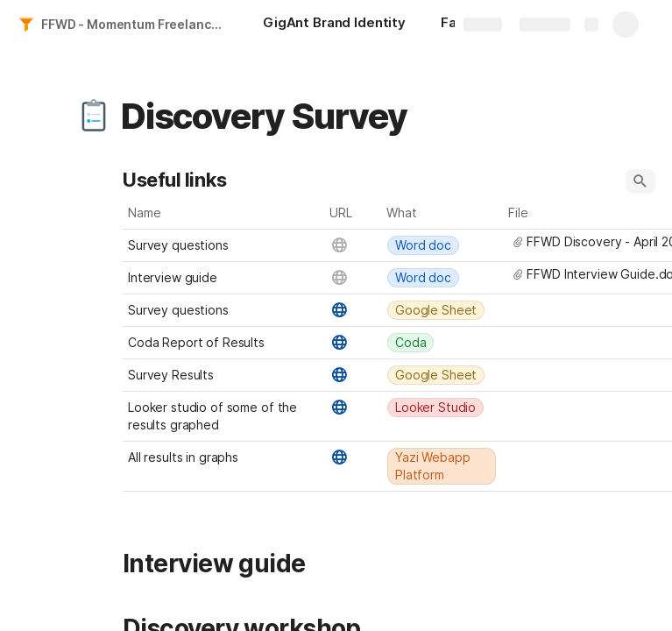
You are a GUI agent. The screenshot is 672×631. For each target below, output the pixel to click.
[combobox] (443, 245)
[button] (94, 117)
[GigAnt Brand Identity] (334, 25)
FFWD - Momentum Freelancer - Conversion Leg (134, 24)
